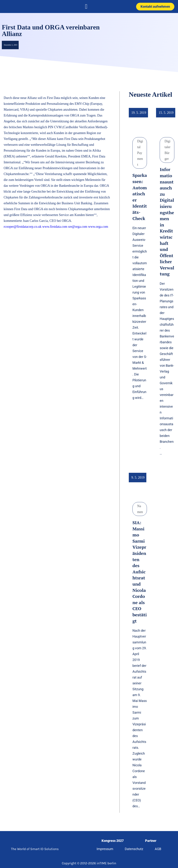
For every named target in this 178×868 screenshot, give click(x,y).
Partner (151, 841)
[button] (86, 6)
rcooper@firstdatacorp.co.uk (23, 227)
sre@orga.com (78, 227)
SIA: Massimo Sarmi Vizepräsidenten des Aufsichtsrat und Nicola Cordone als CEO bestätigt (140, 572)
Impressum (105, 849)
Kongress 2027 (113, 841)
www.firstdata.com (55, 227)
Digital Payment (140, 153)
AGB (158, 849)
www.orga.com (99, 227)
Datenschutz (134, 849)
